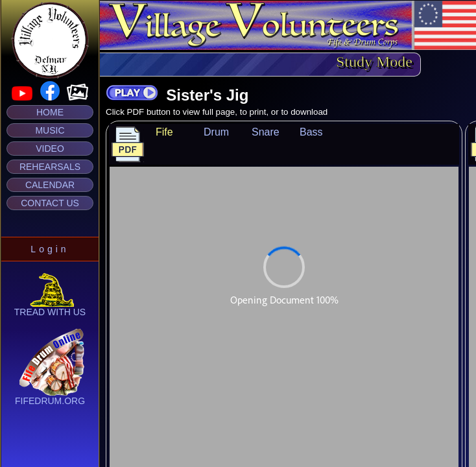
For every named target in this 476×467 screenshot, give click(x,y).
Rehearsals (50, 167)
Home (50, 112)
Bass (311, 132)
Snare (266, 132)
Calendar (50, 185)
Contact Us (50, 203)
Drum (216, 132)
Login (50, 249)
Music (50, 130)
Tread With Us (50, 308)
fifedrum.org (50, 397)
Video (50, 149)
